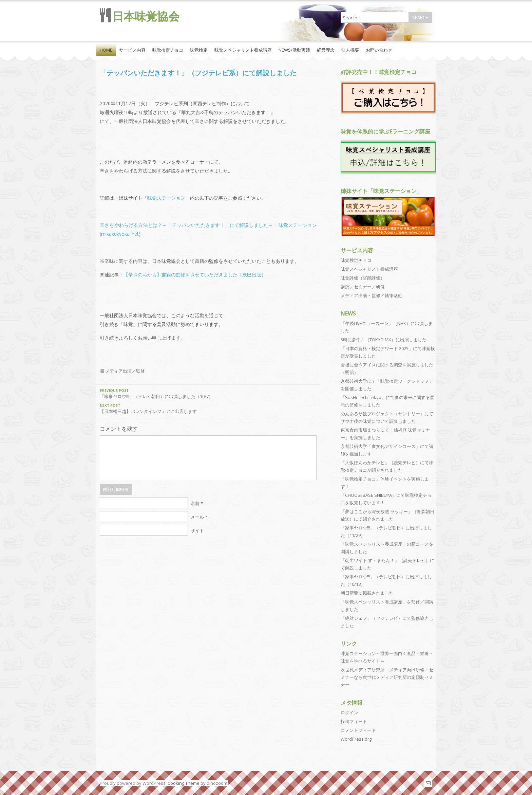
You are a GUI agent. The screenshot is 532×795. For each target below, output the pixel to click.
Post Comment (116, 489)
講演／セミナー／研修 (363, 287)
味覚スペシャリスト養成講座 (243, 50)
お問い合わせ (379, 50)
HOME (106, 50)
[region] (388, 98)
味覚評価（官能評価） (363, 278)
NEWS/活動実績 (294, 50)
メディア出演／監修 (125, 371)
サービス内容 (132, 50)
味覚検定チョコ (168, 50)
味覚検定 (199, 50)
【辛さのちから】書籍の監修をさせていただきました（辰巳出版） (195, 275)
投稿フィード (354, 721)
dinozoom (217, 783)
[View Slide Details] (388, 98)
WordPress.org (356, 739)
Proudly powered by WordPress (133, 783)
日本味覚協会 (146, 16)
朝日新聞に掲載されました (367, 593)
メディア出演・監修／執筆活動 (372, 295)
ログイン (349, 712)
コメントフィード (358, 730)
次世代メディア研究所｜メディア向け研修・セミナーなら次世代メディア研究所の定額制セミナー (387, 677)
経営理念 (326, 50)
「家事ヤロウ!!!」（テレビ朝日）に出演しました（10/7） (208, 394)
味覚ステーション (166, 198)
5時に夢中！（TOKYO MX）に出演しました (384, 340)
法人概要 (350, 50)
